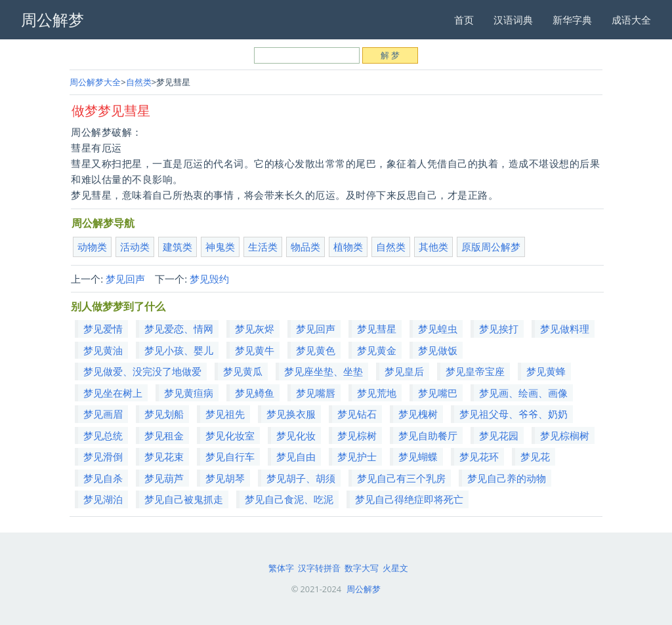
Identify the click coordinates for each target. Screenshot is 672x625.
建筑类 (178, 247)
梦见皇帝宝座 (475, 371)
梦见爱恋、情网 (179, 329)
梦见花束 (164, 456)
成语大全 (631, 20)
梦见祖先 (225, 414)
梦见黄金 (377, 350)
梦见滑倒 (103, 456)
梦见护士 (357, 456)
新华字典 (572, 20)
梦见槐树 (418, 414)
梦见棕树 (357, 435)
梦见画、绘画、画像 (523, 393)
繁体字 (281, 568)
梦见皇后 (404, 371)
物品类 (305, 247)
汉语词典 (513, 20)
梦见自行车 (230, 456)
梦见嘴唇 (316, 393)
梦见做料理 (565, 329)
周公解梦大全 (95, 82)
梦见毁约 (209, 279)
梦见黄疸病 (189, 393)
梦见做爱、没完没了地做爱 (142, 371)
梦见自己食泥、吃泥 (289, 499)
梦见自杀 (103, 478)
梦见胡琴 (225, 478)
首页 (464, 20)
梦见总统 (103, 435)
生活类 (263, 247)
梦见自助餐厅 (428, 435)
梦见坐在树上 (113, 393)
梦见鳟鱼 (255, 393)
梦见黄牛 (255, 350)
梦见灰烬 (255, 329)
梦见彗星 (377, 329)
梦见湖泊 (103, 499)
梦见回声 (125, 279)
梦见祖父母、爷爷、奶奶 (514, 414)
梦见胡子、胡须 (301, 478)
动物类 (92, 247)
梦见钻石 (357, 414)
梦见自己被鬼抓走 (184, 499)
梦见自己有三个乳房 (401, 478)
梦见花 (535, 456)
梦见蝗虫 (438, 329)
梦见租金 (164, 435)
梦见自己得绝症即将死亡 (409, 499)
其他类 (433, 247)
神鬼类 (220, 247)
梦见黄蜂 (546, 371)
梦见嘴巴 (438, 393)
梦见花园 (499, 435)
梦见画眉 (103, 414)
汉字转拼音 (319, 568)
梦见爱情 (103, 329)
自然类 (139, 82)
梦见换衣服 (291, 414)
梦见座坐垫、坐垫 (324, 371)
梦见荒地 (377, 393)
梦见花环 (479, 456)
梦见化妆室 (230, 435)
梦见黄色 (316, 350)
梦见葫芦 (164, 478)
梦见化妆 (296, 435)
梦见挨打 (499, 329)
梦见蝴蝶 (418, 456)
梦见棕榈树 (565, 435)
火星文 (395, 568)
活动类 (135, 247)
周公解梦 (364, 589)
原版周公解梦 (491, 247)
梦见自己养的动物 (507, 478)
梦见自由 (296, 456)
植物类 (348, 247)
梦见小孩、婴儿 (179, 350)
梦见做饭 (438, 350)
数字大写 (362, 568)
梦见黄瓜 (243, 371)
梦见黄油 (103, 350)
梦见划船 (164, 414)
